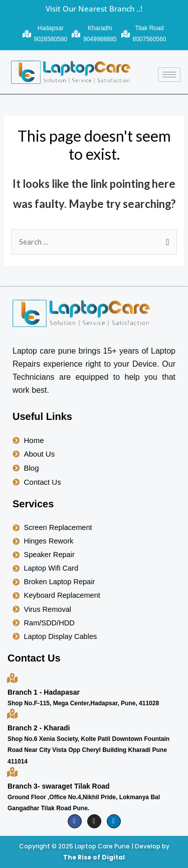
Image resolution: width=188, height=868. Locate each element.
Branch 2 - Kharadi (39, 728)
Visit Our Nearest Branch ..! (94, 9)
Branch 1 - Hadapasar (44, 692)
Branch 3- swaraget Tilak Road (59, 786)
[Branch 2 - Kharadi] (12, 714)
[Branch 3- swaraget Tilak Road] (12, 772)
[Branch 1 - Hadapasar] (12, 678)
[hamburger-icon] (169, 75)
